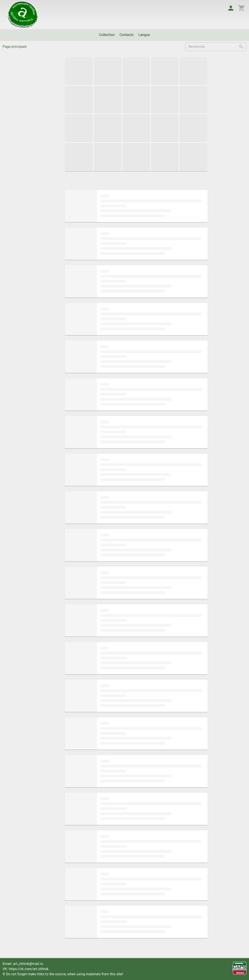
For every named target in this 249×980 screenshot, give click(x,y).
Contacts (127, 35)
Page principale (15, 47)
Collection (107, 35)
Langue (144, 35)
